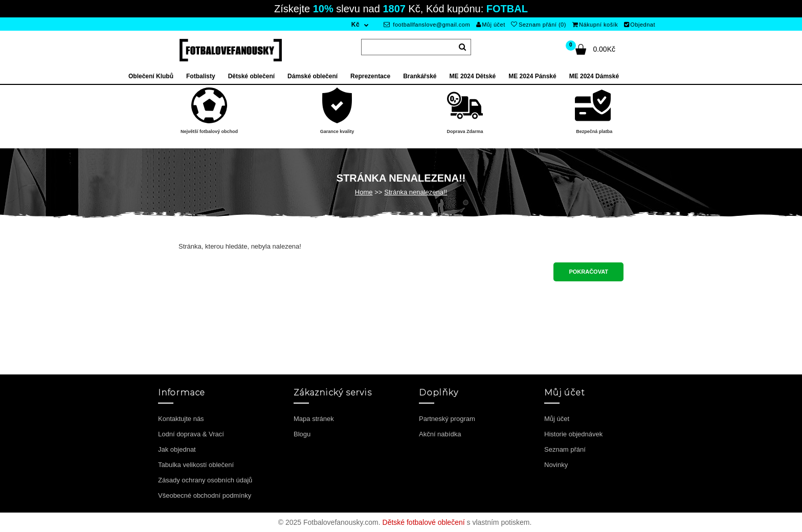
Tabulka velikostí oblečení (196, 465)
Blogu (302, 434)
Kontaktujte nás (181, 419)
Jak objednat (177, 449)
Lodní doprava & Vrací (191, 434)
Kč (355, 25)
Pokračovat (588, 272)
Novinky (556, 465)
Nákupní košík (595, 25)
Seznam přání (565, 449)
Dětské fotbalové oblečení (424, 522)
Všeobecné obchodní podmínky (205, 495)
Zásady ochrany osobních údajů (205, 480)
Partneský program (447, 419)
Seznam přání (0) (538, 25)
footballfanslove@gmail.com (427, 25)
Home (364, 192)
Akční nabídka (440, 434)
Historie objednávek (573, 434)
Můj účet (491, 25)
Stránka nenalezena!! (416, 192)
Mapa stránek (314, 419)
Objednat (640, 25)
